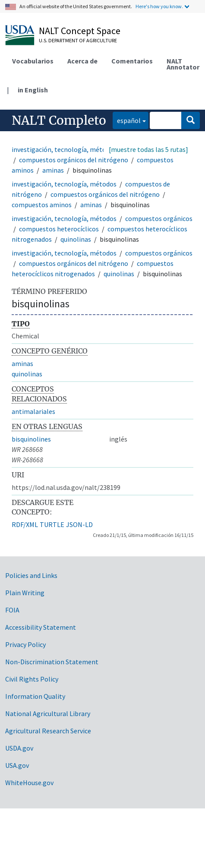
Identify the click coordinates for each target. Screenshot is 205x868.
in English (33, 90)
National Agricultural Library (48, 713)
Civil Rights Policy (32, 679)
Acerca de (82, 61)
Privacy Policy (25, 644)
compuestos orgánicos (159, 218)
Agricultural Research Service (48, 731)
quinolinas (76, 239)
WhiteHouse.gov (29, 783)
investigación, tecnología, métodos (64, 149)
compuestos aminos (42, 205)
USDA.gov (19, 748)
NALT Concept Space (80, 31)
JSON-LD (79, 524)
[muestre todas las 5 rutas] (148, 149)
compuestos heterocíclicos (59, 229)
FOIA (12, 610)
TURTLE (52, 524)
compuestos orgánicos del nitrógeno (74, 160)
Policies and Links (31, 575)
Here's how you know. (159, 6)
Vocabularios (33, 61)
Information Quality (35, 696)
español (127, 120)
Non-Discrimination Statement (52, 662)
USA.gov (17, 765)
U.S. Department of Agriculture (78, 40)
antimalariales (33, 411)
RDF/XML (25, 524)
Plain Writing (25, 593)
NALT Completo (59, 120)
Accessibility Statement (41, 627)
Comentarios (132, 61)
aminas (53, 170)
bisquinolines (31, 439)
